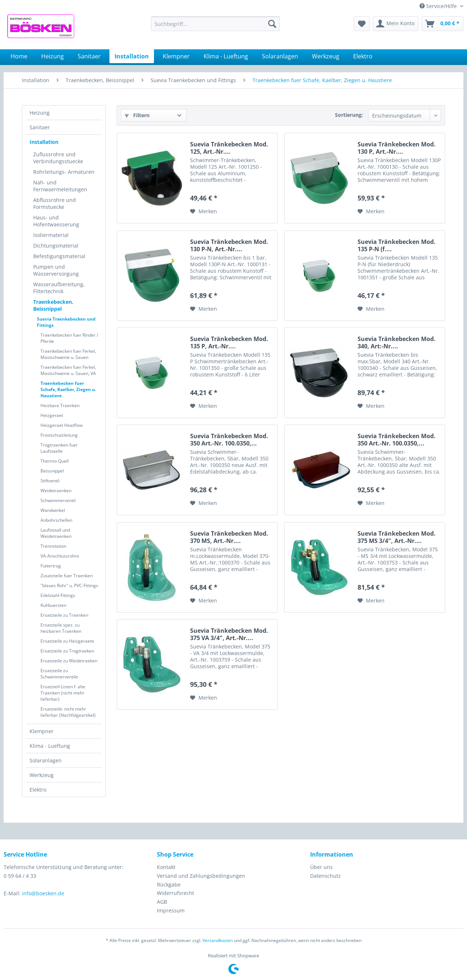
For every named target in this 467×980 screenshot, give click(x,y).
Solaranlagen (46, 760)
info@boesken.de (43, 893)
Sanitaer (40, 127)
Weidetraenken (56, 491)
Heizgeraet (52, 415)
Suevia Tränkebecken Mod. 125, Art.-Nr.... (229, 148)
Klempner (42, 731)
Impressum (171, 910)
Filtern (137, 115)
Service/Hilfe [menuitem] (439, 6)
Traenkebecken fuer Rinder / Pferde (69, 338)
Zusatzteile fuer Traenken (67, 576)
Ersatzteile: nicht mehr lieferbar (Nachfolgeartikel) (68, 712)
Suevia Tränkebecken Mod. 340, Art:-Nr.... (397, 342)
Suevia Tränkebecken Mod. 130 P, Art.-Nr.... (397, 148)
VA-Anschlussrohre (60, 556)
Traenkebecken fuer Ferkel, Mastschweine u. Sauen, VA (68, 370)
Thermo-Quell (55, 461)
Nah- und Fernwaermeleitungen (60, 186)
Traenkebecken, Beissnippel (53, 305)
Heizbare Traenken (60, 405)
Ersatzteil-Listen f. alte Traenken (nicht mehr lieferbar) (63, 693)
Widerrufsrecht (175, 893)
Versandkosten (218, 940)
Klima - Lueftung (50, 746)
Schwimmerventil (58, 500)
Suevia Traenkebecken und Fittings (66, 322)
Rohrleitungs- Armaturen (64, 172)
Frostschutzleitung (59, 435)
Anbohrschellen (56, 520)
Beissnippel (52, 471)
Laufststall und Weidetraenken (56, 533)
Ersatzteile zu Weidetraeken (69, 661)
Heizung (40, 113)
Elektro (38, 790)
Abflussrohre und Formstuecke (55, 203)
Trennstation (53, 546)
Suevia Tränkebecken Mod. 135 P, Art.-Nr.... (229, 342)
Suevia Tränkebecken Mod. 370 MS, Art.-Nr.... (229, 537)
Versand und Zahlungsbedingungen (201, 876)
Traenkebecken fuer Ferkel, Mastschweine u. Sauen (68, 354)
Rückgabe (169, 885)
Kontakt (166, 867)
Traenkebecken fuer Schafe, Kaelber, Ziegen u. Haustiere (68, 389)
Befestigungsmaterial (59, 256)
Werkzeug (42, 775)
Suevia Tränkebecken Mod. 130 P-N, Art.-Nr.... (229, 245)
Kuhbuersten (53, 605)
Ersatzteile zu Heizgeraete (67, 641)
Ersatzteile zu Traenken (64, 615)
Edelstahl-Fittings (58, 595)
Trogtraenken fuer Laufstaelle (59, 448)
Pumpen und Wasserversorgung (56, 270)
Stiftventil (50, 481)
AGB (162, 902)
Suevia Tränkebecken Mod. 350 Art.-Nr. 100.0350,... (229, 440)
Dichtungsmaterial (56, 246)
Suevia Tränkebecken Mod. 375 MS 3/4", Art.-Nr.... (397, 537)
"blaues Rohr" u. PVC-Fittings (69, 585)
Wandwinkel (53, 510)
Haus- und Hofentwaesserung (56, 221)
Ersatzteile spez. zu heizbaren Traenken (61, 628)
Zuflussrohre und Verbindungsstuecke (58, 158)
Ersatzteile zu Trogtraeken (67, 651)
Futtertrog (51, 566)
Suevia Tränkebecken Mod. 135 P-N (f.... (397, 245)
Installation (44, 142)
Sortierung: (349, 115)
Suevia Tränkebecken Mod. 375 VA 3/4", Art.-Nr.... (229, 634)
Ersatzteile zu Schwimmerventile (59, 674)
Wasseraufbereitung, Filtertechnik (59, 288)
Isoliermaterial (51, 235)
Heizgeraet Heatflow (61, 425)
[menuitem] (215, 24)
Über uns (321, 867)
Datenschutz (325, 876)
